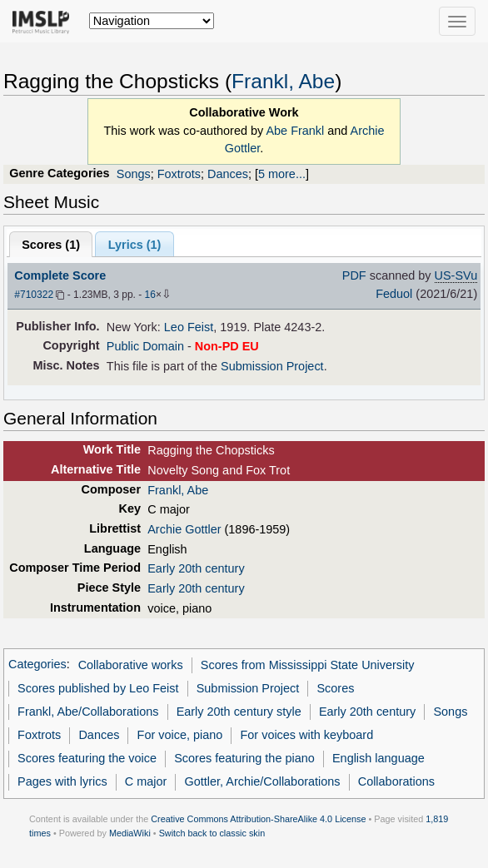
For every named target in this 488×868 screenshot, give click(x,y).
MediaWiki (130, 833)
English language (378, 758)
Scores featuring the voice (87, 758)
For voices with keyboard (307, 735)
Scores (335, 688)
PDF (354, 275)
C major (146, 781)
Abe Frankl (295, 131)
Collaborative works (131, 665)
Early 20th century (196, 568)
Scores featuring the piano (244, 758)
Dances (228, 174)
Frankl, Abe (283, 81)
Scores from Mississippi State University (308, 665)
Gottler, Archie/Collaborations (263, 781)
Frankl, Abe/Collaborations (88, 712)
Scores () (51, 245)
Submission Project (272, 366)
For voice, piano (180, 735)
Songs (134, 174)
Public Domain (145, 346)
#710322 (34, 295)
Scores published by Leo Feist (98, 688)
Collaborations (396, 781)
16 (150, 295)
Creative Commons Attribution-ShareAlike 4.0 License (258, 819)
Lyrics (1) (135, 245)
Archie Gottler (184, 529)
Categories (37, 665)
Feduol (394, 294)
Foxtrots (179, 174)
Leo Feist (189, 327)
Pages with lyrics (62, 781)
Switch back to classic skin (212, 833)
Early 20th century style (239, 712)
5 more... (282, 174)
